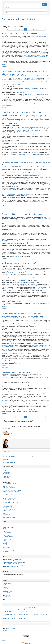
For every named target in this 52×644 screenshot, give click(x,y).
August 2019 (7, 583)
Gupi (31, 274)
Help (7, 640)
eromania (35, 612)
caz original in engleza (18, 322)
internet (6, 614)
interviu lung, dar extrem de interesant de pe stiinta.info (23, 225)
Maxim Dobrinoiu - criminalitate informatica (12, 490)
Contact (4, 640)
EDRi (16, 194)
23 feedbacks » (5, 67)
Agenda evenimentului (37, 83)
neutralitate (42, 614)
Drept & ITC (5, 529)
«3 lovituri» (4, 608)
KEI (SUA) (4, 102)
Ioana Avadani (7, 472)
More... (6, 599)
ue (12, 619)
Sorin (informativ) (6, 504)
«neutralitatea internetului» (10, 616)
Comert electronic (8, 533)
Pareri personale (18, 265)
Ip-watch (20, 102)
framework (11, 640)
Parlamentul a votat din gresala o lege (30, 88)
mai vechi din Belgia (11, 251)
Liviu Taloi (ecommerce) (8, 506)
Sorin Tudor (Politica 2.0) (8, 511)
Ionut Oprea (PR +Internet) (8, 500)
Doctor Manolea (6, 517)
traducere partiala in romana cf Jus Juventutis (32, 322)
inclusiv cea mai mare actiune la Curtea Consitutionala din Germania (24, 279)
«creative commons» (11, 610)
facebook (38, 612)
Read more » (4, 65)
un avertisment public (10, 193)
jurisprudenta (13, 614)
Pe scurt (4, 549)
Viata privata (27, 35)
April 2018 (7, 593)
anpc (11, 608)
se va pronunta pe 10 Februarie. (39, 289)
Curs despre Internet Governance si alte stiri (21, 112)
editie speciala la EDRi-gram (26, 144)
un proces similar (13, 291)
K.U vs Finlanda (17, 363)
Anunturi (4, 526)
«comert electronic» (32, 608)
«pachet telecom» (28, 616)
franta (41, 612)
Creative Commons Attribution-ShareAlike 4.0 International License (32, 638)
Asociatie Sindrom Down (8, 515)
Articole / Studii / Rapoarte (8, 527)
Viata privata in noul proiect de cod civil (19, 33)
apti (16, 608)
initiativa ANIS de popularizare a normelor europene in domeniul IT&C (33, 82)
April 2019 (7, 589)
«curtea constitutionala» (30, 610)
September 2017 (8, 595)
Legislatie (23, 35)
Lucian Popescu (8, 475)
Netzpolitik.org (31, 194)
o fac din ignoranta (29, 391)
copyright (5, 610)
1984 (48, 359)
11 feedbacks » (5, 309)
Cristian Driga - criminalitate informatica (11, 492)
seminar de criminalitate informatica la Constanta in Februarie (26, 154)
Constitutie (12, 51)
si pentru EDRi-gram (20, 92)
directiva (17, 612)
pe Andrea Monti (41, 91)
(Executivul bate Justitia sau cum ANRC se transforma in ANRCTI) (16, 132)
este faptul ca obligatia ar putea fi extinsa (36, 410)
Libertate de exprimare (9, 537)
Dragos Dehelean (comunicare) (9, 498)
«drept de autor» (24, 612)
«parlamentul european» (35, 616)
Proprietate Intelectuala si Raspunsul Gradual (29, 175)
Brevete (6, 531)
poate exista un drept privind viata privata (20, 104)
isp (9, 614)
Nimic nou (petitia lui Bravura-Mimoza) (19, 263)
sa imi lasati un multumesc (15, 576)
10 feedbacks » (5, 413)
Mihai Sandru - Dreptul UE (8, 494)
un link (13, 376)
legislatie (22, 614)
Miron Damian (7, 476)
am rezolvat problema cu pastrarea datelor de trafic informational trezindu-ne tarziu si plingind (25, 168)
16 (33, 29)
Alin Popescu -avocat (7, 485)
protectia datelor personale (27, 51)
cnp (24, 608)
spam (10, 619)
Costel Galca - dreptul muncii (9, 488)
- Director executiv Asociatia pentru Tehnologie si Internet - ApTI (16, 454)
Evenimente (21, 114)
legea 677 (22, 398)
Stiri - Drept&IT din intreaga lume (27, 76)
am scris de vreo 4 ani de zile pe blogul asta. (15, 272)
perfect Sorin (28, 300)
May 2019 (6, 587)
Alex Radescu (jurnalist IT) (8, 508)
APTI (47, 287)
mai (37, 614)
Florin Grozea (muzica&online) (9, 509)
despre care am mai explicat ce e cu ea (34, 96)
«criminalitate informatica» (20, 610)
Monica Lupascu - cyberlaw (8, 489)
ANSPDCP (17, 256)
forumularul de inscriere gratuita (13, 84)
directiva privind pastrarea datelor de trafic (34, 185)
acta (7, 608)
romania (6, 618)
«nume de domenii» (18, 616)
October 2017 (7, 594)
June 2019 (7, 586)
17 (36, 29)
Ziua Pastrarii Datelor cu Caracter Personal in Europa (34, 193)
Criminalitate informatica (32, 374)
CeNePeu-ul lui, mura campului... (17, 372)
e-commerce (31, 612)
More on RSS (5, 630)
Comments (14, 627)
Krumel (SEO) (6, 512)
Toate (4, 525)
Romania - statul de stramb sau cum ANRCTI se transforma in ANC (29, 130)
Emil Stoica (7, 478)
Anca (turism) (6, 513)
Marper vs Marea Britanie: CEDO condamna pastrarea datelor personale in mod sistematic (22, 315)
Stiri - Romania (18, 35)
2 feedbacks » (5, 367)
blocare (19, 608)
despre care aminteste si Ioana (8, 99)
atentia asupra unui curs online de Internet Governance (33, 115)
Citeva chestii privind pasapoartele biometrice (22, 214)
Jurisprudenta (36, 318)
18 (39, 29)
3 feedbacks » (5, 107)
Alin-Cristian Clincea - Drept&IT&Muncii (11, 493)
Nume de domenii (8, 538)
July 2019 (6, 585)
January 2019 (7, 591)
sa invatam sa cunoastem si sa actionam (30, 78)
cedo (21, 608)
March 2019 (7, 590)
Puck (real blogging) (7, 501)
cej (23, 608)
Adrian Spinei (7, 474)
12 (22, 29)
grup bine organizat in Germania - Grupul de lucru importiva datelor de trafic (22, 278)
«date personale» (9, 612)
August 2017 (7, 597)
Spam (5, 541)
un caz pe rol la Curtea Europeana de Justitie (15, 284)
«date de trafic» (43, 610)
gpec (47, 612)
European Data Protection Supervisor (27, 248)
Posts (10, 627)
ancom (9, 608)
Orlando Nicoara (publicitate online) (10, 502)
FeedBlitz (10, 433)
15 (31, 29)
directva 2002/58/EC (25, 179)
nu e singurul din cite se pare (16, 391)
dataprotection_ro (37, 610)
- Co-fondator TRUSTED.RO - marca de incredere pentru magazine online (18, 457)
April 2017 (7, 598)
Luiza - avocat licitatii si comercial (10, 484)
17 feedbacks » (5, 258)
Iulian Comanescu (8, 471)
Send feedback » (5, 158)
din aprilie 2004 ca (25, 151)
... (10, 29)
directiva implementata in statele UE (32, 282)
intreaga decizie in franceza (8, 105)
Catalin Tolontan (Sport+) (8, 505)
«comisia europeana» (43, 608)
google (45, 612)
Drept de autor (46, 76)
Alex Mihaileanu (8, 479)
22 (44, 29)
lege (18, 614)
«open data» (23, 616)
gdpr (43, 612)
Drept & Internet (40, 76)
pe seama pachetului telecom (22, 173)
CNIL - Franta (19, 249)
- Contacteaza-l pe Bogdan (9, 462)
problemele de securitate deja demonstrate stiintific (40, 249)
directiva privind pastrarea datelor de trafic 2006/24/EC (13, 286)
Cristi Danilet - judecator (8, 486)
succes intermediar (21, 280)
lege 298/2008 (15, 186)
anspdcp (14, 608)
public (44, 616)
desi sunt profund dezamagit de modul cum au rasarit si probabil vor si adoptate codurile (24, 41)
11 (20, 29)
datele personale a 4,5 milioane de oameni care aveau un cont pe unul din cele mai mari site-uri (30, 150)
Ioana (26, 274)
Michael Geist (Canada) (11, 102)
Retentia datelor (40, 167)
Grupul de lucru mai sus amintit (8, 194)
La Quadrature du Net (23, 194)
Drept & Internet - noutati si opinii (19, 19)
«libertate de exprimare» (30, 614)
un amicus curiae (8, 289)
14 (28, 29)
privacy (41, 616)
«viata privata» (19, 618)
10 (17, 29)
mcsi (39, 614)
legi (19, 614)
